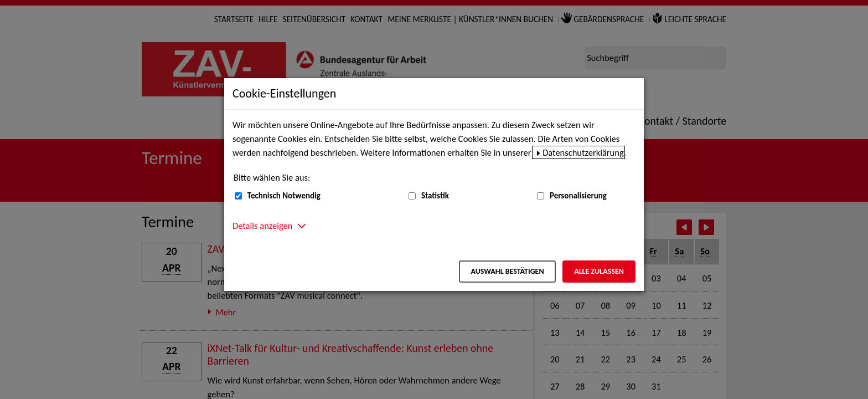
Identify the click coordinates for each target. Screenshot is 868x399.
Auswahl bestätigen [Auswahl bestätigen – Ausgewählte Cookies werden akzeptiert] (507, 271)
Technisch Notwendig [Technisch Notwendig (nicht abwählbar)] (284, 196)
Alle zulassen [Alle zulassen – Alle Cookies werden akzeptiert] (599, 271)
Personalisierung (578, 196)
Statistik (435, 196)
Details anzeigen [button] (262, 226)
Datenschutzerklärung (583, 152)
